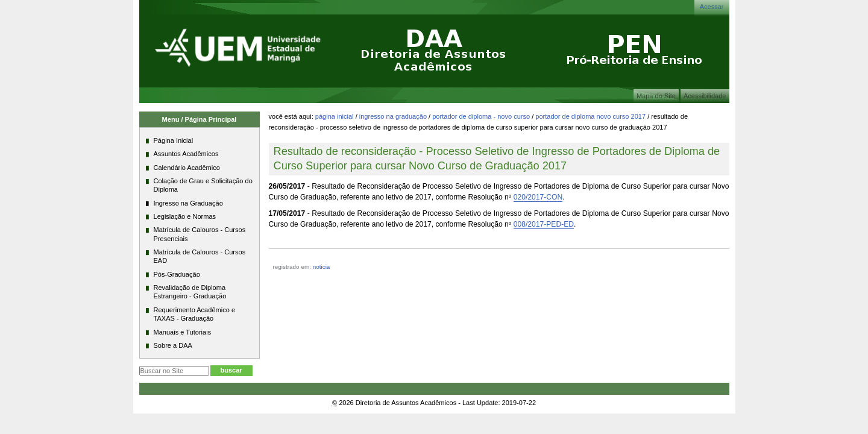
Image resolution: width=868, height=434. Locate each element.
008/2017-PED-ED (544, 224)
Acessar (712, 7)
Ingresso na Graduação (393, 116)
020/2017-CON (538, 197)
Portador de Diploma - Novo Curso (481, 116)
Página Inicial (335, 116)
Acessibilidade (705, 96)
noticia (322, 267)
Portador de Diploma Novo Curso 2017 (590, 116)
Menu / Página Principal (200, 119)
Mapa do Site (656, 96)
